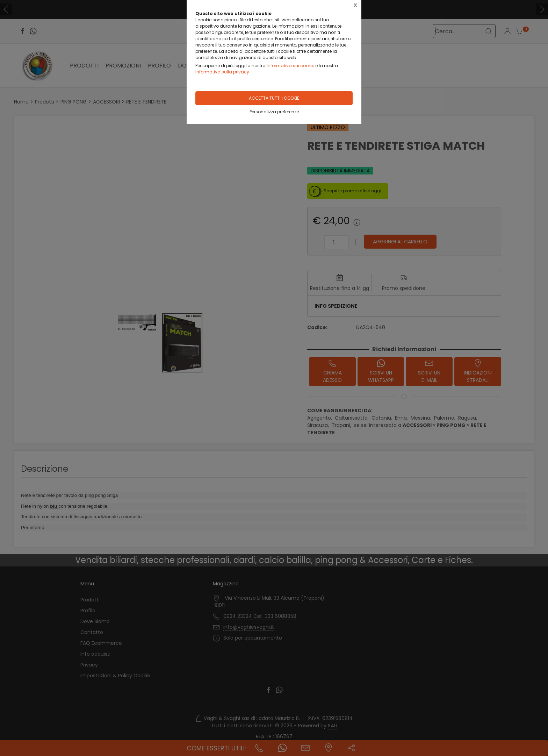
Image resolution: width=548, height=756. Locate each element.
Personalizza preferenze (274, 112)
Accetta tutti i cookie (274, 98)
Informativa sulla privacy (222, 72)
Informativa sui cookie (290, 66)
